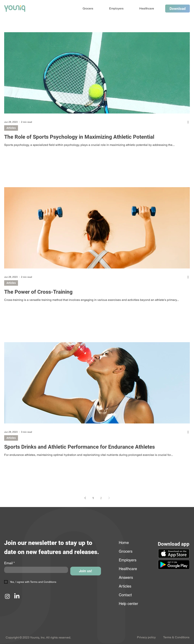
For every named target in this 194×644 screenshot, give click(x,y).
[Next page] (109, 498)
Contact (125, 595)
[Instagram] (7, 596)
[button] (174, 565)
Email (9, 563)
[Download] (178, 9)
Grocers (126, 551)
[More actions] (189, 122)
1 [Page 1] (93, 498)
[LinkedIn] (17, 596)
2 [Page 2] (101, 498)
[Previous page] (85, 498)
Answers (126, 577)
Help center (128, 604)
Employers (128, 560)
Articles (11, 128)
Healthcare (128, 569)
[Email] (35, 570)
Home (124, 543)
